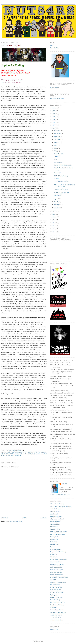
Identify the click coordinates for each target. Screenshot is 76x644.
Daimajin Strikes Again (61, 190)
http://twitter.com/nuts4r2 (58, 99)
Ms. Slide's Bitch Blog (57, 592)
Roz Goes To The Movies (58, 602)
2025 (54, 108)
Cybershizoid (54, 539)
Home (24, 517)
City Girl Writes (55, 529)
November (58, 134)
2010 (54, 231)
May (56, 151)
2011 (54, 228)
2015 (54, 217)
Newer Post (4, 517)
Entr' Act (53, 547)
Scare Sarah (54, 607)
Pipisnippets (54, 595)
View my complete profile (60, 495)
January (57, 208)
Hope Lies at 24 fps (56, 572)
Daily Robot (54, 542)
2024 (54, 111)
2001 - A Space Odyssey (61, 176)
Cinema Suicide (55, 524)
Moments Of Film (56, 590)
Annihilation (58, 195)
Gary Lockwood (7, 454)
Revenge (56, 179)
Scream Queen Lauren (57, 610)
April (56, 199)
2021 (54, 119)
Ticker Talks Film (55, 618)
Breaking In (57, 156)
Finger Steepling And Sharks (59, 559)
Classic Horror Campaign (58, 534)
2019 (54, 125)
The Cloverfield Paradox (61, 182)
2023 (54, 114)
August (57, 142)
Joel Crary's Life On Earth (58, 582)
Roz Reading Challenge (57, 605)
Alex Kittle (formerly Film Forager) (61, 506)
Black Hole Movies (56, 517)
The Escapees (58, 162)
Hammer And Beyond (57, 569)
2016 (54, 214)
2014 (54, 220)
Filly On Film (54, 554)
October (57, 136)
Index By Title (54, 48)
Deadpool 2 (57, 173)
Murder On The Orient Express (63, 165)
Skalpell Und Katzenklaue (58, 612)
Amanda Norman (55, 509)
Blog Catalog (54, 629)
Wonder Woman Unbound (61, 192)
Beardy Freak (54, 514)
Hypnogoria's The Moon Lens (59, 577)
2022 (54, 117)
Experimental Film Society (58, 552)
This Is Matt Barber (56, 615)
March (56, 202)
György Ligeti (19, 454)
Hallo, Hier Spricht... (56, 567)
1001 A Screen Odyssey (57, 504)
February (57, 205)
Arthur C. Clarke (40, 452)
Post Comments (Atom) (16, 522)
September (58, 139)
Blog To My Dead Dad (57, 519)
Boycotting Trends (56, 522)
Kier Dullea (36, 454)
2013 (54, 223)
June (56, 148)
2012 (54, 226)
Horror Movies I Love (57, 575)
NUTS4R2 (64, 484)
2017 (54, 211)
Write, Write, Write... (56, 620)
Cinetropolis (54, 527)
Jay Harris (53, 580)
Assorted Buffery (55, 511)
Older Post (44, 517)
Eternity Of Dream (56, 549)
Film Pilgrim (54, 557)
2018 (54, 128)
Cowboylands (54, 537)
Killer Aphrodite (55, 585)
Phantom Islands (59, 153)
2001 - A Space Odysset (15, 452)
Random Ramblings (56, 597)
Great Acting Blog (56, 562)
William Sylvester (15, 455)
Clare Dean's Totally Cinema (59, 532)
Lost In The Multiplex (57, 587)
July (56, 145)
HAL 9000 (28, 454)
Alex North (28, 452)
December (58, 131)
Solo (55, 159)
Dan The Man (54, 544)
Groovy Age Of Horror (57, 564)
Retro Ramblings (55, 600)
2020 (54, 122)
